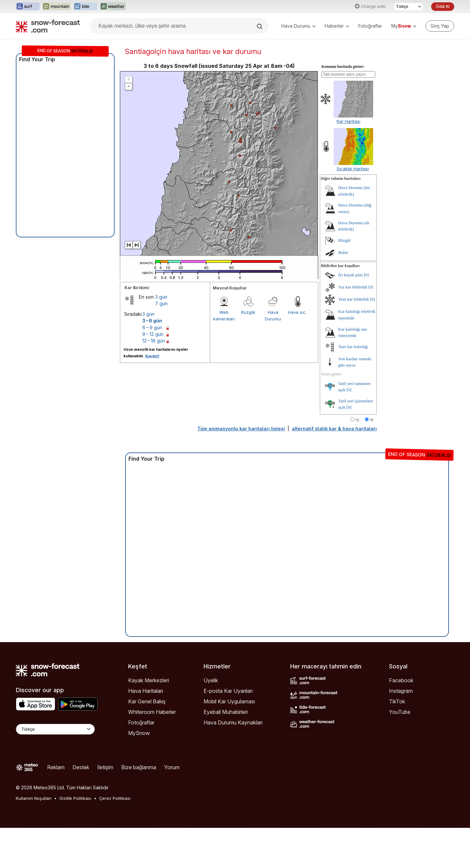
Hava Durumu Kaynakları (233, 722)
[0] (366, 275)
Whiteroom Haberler (152, 712)
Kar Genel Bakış (147, 701)
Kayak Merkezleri (149, 680)
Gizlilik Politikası (75, 798)
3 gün (161, 297)
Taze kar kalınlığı (353, 347)
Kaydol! (152, 356)
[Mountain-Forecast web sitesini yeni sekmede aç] (56, 7)
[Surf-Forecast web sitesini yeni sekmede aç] (28, 7)
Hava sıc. (297, 312)
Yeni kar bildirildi (354, 299)
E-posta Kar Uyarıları (228, 691)
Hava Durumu (298, 26)
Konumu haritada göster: (343, 67)
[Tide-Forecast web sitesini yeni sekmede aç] (85, 7)
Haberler (337, 26)
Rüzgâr (248, 312)
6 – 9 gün (152, 327)
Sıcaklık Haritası (353, 169)
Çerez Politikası (115, 798)
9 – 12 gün (153, 334)
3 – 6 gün (152, 321)
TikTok (397, 701)
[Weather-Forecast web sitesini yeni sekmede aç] (113, 7)
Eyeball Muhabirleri (226, 712)
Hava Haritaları (146, 691)
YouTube (400, 712)
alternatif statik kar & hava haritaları (334, 429)
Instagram (401, 691)
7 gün (161, 303)
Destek (81, 767)
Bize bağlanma (139, 767)
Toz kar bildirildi (353, 287)
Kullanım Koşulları (34, 798)
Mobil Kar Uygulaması (229, 701)
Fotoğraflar (370, 26)
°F (372, 420)
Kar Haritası (348, 121)
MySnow (139, 733)
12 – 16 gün (154, 341)
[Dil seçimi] (408, 7)
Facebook (401, 680)
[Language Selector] (55, 729)
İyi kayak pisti (350, 275)
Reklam (56, 767)
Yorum (172, 767)
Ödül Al (443, 6)
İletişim (105, 767)
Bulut (343, 252)
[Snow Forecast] (48, 26)
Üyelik (211, 680)
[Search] (260, 26)
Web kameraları (224, 315)
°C (358, 420)
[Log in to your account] (440, 26)
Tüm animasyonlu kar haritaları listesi (241, 429)
